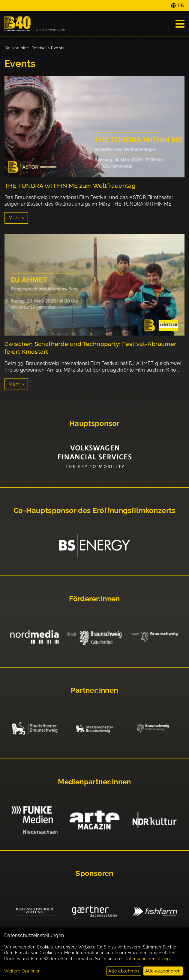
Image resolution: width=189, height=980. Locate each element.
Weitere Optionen (22, 971)
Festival (39, 48)
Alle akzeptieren (163, 971)
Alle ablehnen (124, 971)
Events (58, 48)
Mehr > (16, 218)
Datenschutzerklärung (147, 959)
